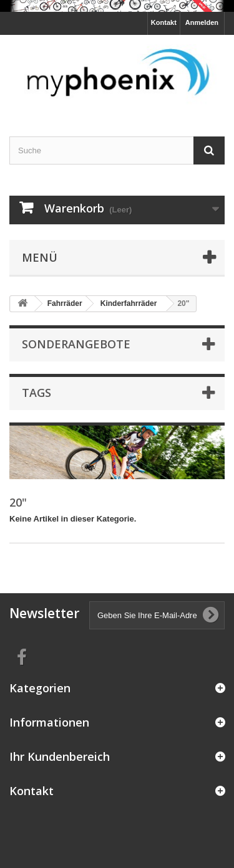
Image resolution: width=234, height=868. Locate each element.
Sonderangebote (76, 344)
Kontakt (164, 22)
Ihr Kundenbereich (60, 756)
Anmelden (202, 22)
